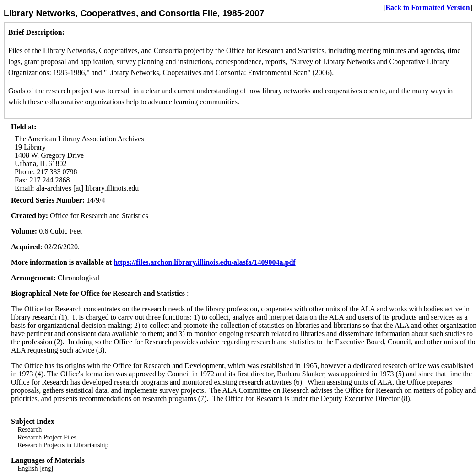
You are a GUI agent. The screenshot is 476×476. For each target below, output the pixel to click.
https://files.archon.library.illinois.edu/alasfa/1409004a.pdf (205, 262)
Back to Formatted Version (427, 8)
